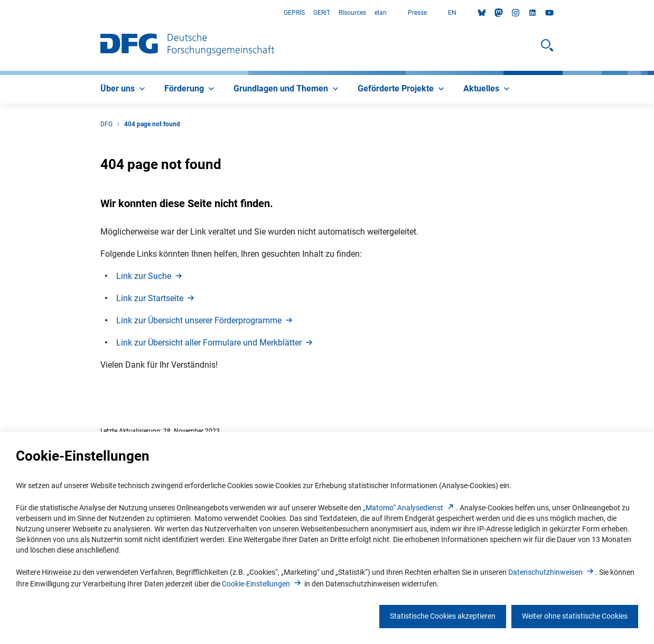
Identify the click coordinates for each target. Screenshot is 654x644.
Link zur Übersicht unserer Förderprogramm (205, 320)
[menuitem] (124, 89)
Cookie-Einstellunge (262, 584)
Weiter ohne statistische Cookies (575, 616)
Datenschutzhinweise (552, 572)
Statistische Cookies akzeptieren (443, 616)
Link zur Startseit (156, 298)
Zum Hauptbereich (0, 13)
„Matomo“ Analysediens (409, 508)
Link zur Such (150, 276)
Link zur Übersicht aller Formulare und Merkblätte (215, 343)
